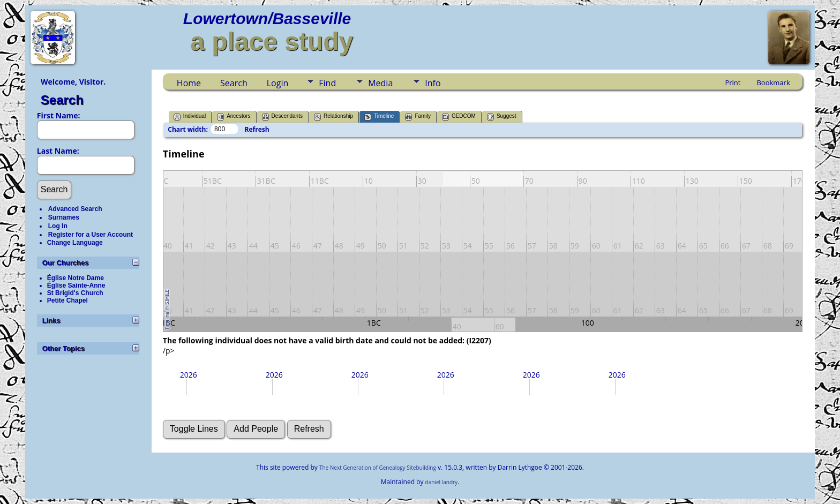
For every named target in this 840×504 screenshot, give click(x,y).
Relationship (333, 117)
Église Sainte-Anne (76, 285)
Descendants (282, 117)
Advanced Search (75, 209)
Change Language (75, 243)
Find (327, 83)
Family (418, 117)
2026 (189, 375)
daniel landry (442, 482)
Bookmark (773, 82)
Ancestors (234, 117)
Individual (190, 117)
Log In (58, 226)
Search (62, 100)
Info (433, 83)
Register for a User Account (91, 235)
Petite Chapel (67, 300)
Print (733, 82)
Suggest (502, 117)
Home (189, 83)
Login (278, 83)
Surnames (64, 217)
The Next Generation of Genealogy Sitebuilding (378, 468)
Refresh (257, 129)
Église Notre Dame (76, 278)
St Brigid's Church (75, 293)
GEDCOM (459, 117)
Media (380, 83)
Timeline (379, 117)
